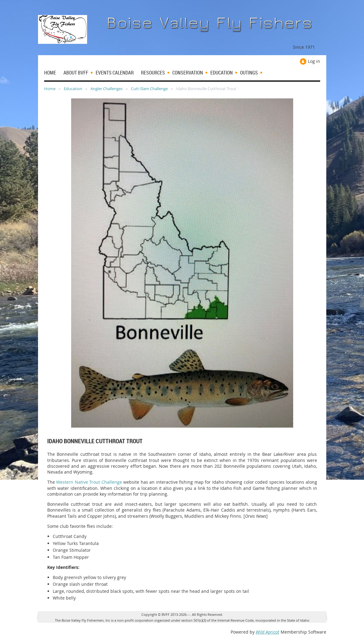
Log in (314, 61)
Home (50, 89)
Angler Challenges (107, 89)
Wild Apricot (268, 632)
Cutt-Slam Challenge (149, 89)
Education (73, 89)
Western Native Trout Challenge (89, 482)
